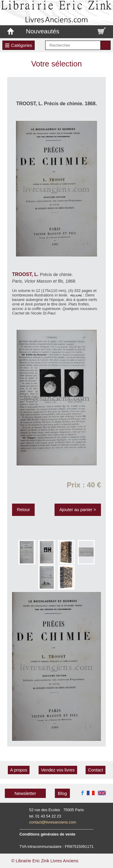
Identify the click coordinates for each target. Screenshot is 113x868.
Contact (96, 770)
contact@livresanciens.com (53, 822)
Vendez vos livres (58, 770)
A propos (19, 770)
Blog (62, 793)
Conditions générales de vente (48, 834)
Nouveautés (43, 31)
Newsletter (25, 793)
